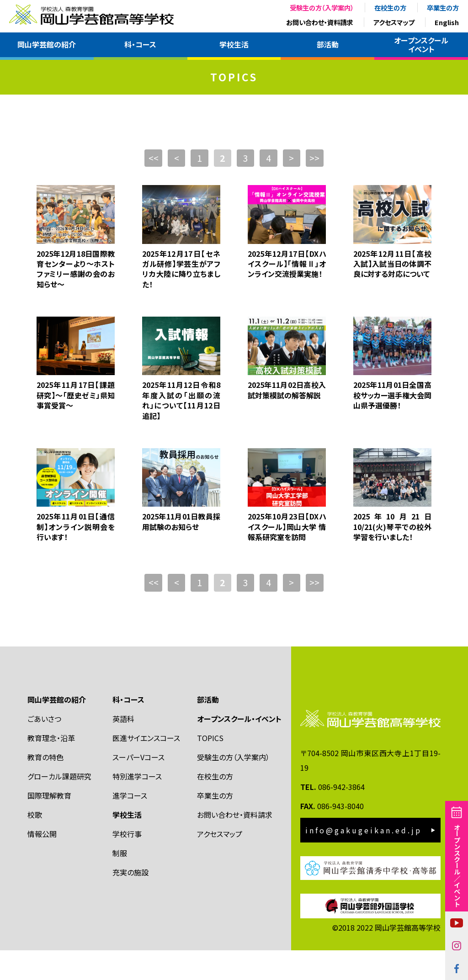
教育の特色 (45, 787)
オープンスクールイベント (421, 45)
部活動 (328, 44)
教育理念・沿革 (51, 768)
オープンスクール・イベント (239, 748)
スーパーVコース (138, 787)
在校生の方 (390, 8)
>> (318, 188)
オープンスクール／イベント (457, 865)
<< (150, 188)
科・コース (140, 44)
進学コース (130, 825)
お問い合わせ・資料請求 (319, 22)
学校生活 (234, 44)
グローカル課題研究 (59, 806)
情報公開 (42, 863)
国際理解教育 (49, 825)
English (447, 22)
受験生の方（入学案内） (322, 8)
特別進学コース (137, 806)
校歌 (35, 844)
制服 (120, 883)
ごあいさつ (44, 748)
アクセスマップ (394, 22)
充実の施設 (130, 902)
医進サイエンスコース (146, 768)
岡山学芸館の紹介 (47, 44)
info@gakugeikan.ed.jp (364, 860)
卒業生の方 (443, 8)
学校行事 (127, 863)
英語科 (123, 748)
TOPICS (210, 768)
